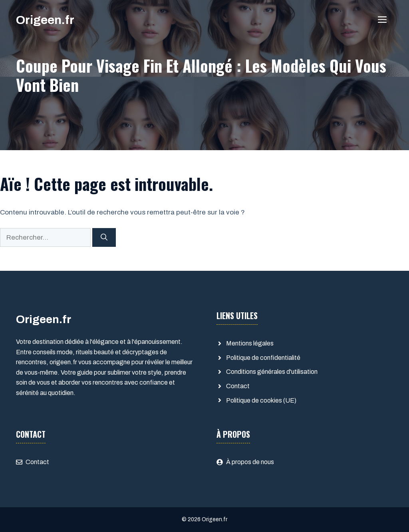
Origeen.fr (45, 20)
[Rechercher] (104, 238)
